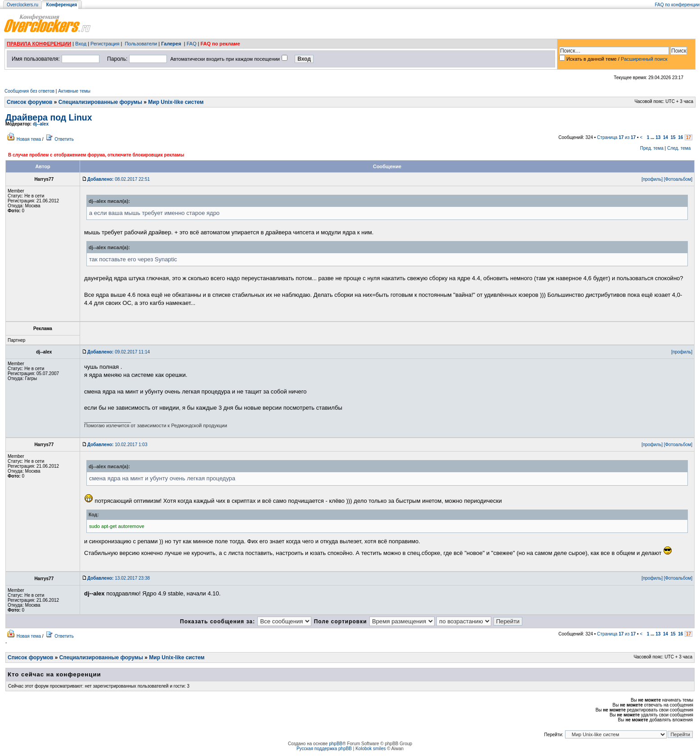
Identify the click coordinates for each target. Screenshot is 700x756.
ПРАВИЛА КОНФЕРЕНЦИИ (39, 44)
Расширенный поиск (644, 59)
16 (680, 137)
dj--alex (41, 124)
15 (673, 137)
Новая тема (29, 139)
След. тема (679, 148)
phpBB (336, 744)
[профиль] (652, 179)
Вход (81, 44)
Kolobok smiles (370, 749)
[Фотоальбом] (678, 179)
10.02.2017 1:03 (117, 445)
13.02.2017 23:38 (119, 578)
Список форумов (29, 102)
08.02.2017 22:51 (119, 179)
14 (666, 137)
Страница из (616, 137)
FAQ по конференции (677, 5)
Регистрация (105, 44)
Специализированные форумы (100, 102)
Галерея (171, 44)
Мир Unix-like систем (176, 102)
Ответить (64, 139)
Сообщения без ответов (29, 91)
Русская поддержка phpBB (324, 749)
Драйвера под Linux (49, 117)
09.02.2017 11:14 (119, 352)
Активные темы (74, 91)
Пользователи (141, 44)
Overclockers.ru (22, 5)
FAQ (192, 44)
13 (658, 137)
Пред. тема (652, 148)
